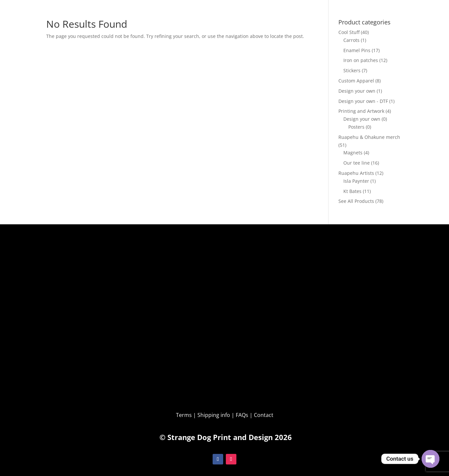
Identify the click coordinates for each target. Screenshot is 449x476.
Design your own (357, 91)
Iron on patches (361, 60)
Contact (264, 415)
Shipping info (214, 415)
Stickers (352, 70)
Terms (185, 415)
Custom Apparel (356, 81)
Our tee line (357, 163)
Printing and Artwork (361, 111)
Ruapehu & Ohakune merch (369, 137)
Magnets (353, 153)
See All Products (356, 201)
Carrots (351, 40)
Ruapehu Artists (356, 173)
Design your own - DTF (363, 101)
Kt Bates (352, 191)
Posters (356, 127)
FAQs (242, 415)
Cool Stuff (349, 32)
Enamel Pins (357, 50)
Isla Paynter (356, 181)
